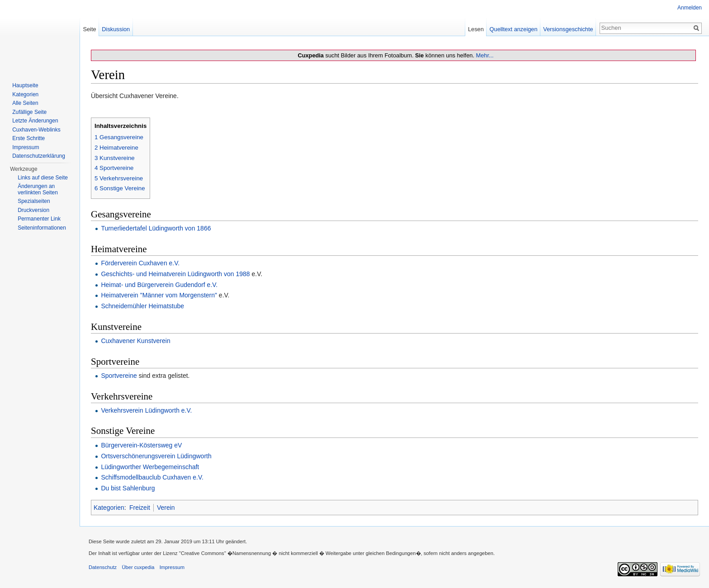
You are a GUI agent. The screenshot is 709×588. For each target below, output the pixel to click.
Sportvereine (119, 376)
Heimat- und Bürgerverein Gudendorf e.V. (159, 285)
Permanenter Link (39, 219)
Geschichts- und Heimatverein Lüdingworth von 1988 (175, 274)
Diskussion (116, 29)
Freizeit (140, 508)
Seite (89, 29)
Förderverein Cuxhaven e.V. (140, 263)
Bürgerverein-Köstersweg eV (141, 445)
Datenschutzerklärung (39, 156)
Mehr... (484, 55)
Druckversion (33, 210)
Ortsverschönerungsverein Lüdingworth (156, 456)
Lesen (476, 29)
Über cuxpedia (138, 567)
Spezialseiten (34, 201)
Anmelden (690, 8)
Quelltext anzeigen (514, 29)
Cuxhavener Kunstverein (135, 341)
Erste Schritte (28, 138)
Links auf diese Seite (43, 178)
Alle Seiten (25, 103)
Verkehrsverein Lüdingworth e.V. (146, 410)
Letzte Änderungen (35, 121)
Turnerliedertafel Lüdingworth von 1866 (156, 228)
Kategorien (109, 508)
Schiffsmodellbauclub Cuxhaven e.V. (152, 477)
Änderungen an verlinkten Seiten (38, 189)
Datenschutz (103, 567)
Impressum (26, 147)
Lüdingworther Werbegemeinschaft (150, 467)
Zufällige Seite (29, 112)
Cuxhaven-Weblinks (36, 130)
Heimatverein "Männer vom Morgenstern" (159, 295)
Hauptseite (25, 85)
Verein (166, 508)
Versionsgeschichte (568, 29)
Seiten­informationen (42, 228)
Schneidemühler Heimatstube (142, 306)
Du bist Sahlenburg (128, 488)
